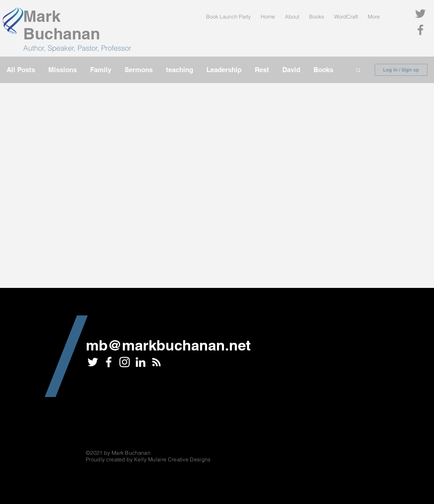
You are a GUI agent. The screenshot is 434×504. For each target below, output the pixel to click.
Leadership (224, 70)
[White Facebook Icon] (109, 362)
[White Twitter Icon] (93, 362)
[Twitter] (420, 14)
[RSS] (156, 362)
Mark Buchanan (62, 25)
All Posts (21, 70)
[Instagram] (125, 362)
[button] (358, 71)
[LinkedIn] (140, 362)
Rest (262, 70)
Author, (35, 48)
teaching (180, 70)
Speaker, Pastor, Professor (89, 48)
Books (323, 70)
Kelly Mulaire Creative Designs (172, 459)
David (291, 70)
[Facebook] (420, 30)
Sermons (139, 70)
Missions (63, 70)
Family (101, 70)
